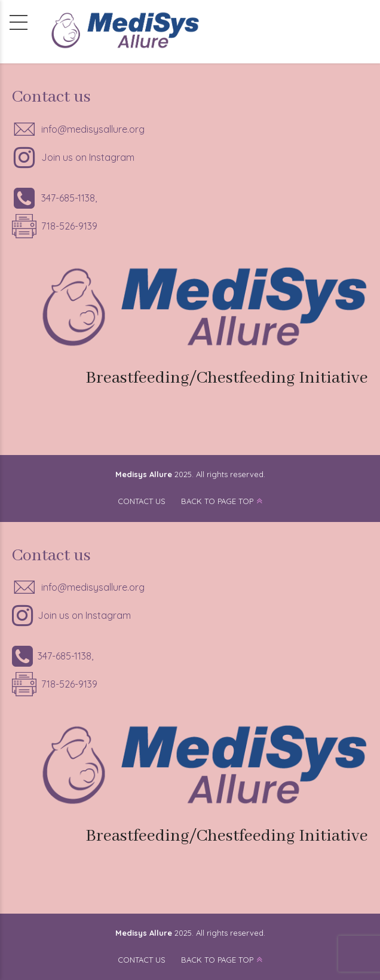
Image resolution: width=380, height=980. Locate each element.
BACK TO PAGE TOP (217, 501)
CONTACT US (142, 501)
